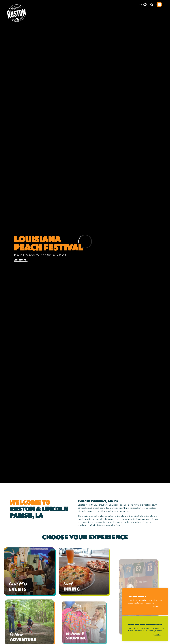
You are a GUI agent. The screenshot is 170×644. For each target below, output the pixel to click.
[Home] (17, 12)
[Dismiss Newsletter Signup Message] (165, 619)
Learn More (20, 260)
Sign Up (156, 635)
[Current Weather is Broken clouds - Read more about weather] (142, 4)
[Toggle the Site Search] (152, 4)
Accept (156, 607)
